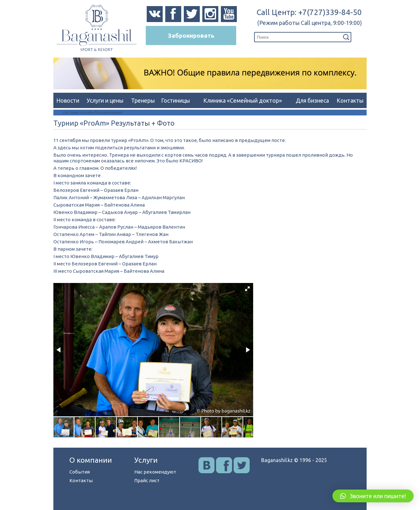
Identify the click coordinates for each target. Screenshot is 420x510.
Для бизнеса (312, 100)
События (80, 472)
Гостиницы (175, 100)
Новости (68, 100)
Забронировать (191, 35)
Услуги (146, 460)
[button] (247, 289)
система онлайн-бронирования (93, 112)
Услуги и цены (105, 100)
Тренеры (143, 100)
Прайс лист (147, 480)
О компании (91, 460)
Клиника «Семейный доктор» (243, 100)
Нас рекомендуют (155, 472)
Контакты (350, 100)
